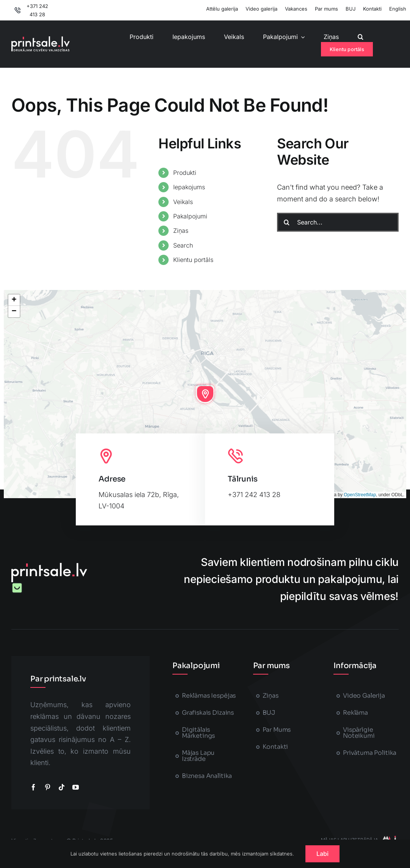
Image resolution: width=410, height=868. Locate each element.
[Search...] (338, 222)
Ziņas (181, 231)
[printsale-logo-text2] (41, 40)
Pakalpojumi (190, 216)
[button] (361, 37)
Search (183, 245)
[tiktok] (62, 787)
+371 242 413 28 (254, 495)
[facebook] (34, 787)
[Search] (286, 222)
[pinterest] (48, 787)
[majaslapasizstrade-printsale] (388, 839)
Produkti (185, 173)
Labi (323, 854)
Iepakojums (189, 187)
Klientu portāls (193, 260)
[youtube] (76, 787)
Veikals (183, 202)
